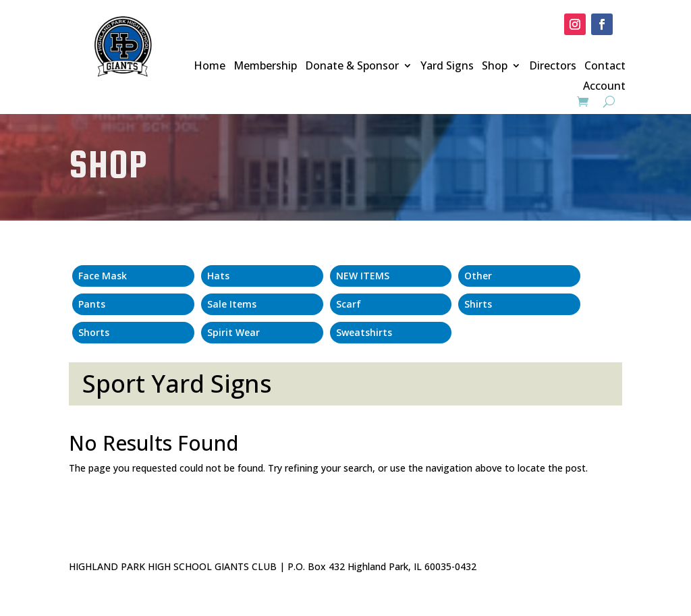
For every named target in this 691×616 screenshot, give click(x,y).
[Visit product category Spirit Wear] (262, 333)
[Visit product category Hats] (262, 276)
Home (210, 67)
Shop (495, 67)
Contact (605, 67)
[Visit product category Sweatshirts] (391, 333)
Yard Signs (447, 67)
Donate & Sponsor (352, 67)
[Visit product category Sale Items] (262, 304)
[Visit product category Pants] (133, 304)
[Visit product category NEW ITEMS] (391, 276)
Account (604, 87)
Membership (265, 67)
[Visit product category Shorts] (133, 333)
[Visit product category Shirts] (519, 304)
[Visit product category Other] (519, 276)
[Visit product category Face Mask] (133, 276)
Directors (553, 67)
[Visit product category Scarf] (391, 304)
